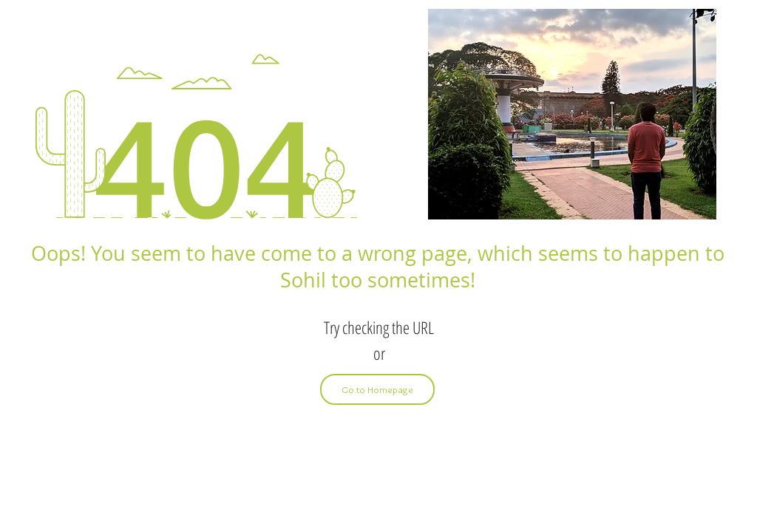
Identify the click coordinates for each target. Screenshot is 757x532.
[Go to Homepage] (377, 389)
